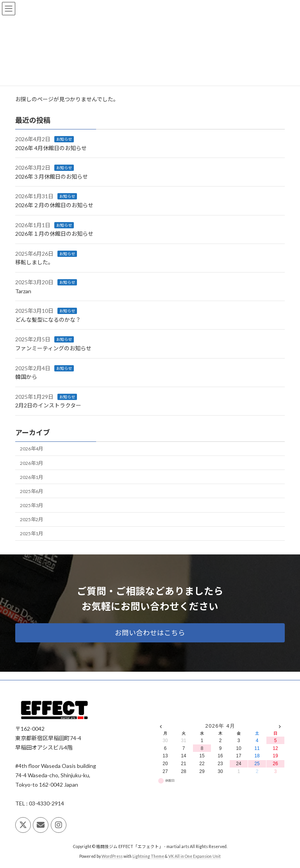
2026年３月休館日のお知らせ (52, 177)
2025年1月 (31, 534)
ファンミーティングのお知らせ (53, 348)
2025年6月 (31, 491)
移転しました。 (34, 262)
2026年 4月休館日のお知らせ (51, 148)
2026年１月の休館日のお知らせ (54, 234)
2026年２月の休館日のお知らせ (54, 205)
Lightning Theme (148, 856)
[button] (150, 633)
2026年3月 (31, 463)
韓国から (26, 377)
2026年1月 (31, 477)
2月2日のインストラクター (48, 405)
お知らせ (64, 139)
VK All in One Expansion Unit (195, 856)
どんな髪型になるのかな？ (48, 320)
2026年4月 (31, 449)
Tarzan (23, 291)
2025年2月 (31, 519)
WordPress (112, 856)
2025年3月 (31, 505)
